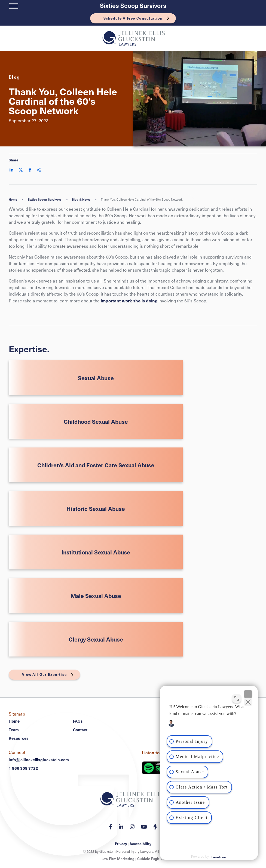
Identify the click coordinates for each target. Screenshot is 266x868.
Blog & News (81, 199)
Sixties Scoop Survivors (133, 6)
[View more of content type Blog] (14, 77)
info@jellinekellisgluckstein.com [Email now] (39, 760)
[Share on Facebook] (30, 170)
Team (14, 730)
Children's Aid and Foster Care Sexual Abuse (96, 465)
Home (13, 199)
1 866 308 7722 (23, 768)
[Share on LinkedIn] (11, 170)
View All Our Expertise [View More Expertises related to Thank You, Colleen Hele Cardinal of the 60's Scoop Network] (44, 674)
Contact (80, 730)
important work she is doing (129, 300)
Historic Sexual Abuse (96, 509)
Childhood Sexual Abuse (96, 421)
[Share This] (39, 170)
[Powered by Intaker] (219, 857)
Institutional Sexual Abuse (96, 552)
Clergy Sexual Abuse (96, 639)
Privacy (121, 844)
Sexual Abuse (96, 378)
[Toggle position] (237, 698)
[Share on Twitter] (21, 170)
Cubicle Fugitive (151, 859)
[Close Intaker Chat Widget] (248, 694)
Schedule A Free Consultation (133, 18)
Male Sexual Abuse (96, 596)
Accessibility (140, 844)
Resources (19, 738)
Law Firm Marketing (118, 859)
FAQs (78, 721)
